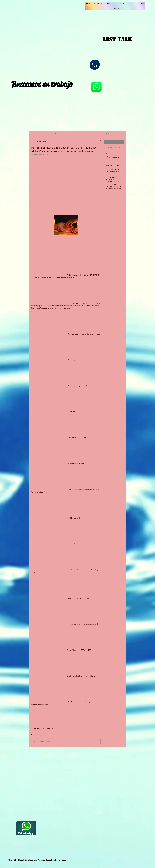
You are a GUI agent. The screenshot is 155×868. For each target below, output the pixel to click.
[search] (114, 134)
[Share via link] (48, 728)
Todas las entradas (38, 134)
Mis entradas (52, 134)
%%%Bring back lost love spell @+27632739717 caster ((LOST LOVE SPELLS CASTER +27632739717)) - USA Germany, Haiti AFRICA (114, 181)
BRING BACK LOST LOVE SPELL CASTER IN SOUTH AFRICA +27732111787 (113, 172)
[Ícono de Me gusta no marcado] (33, 728)
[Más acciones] (99, 141)
